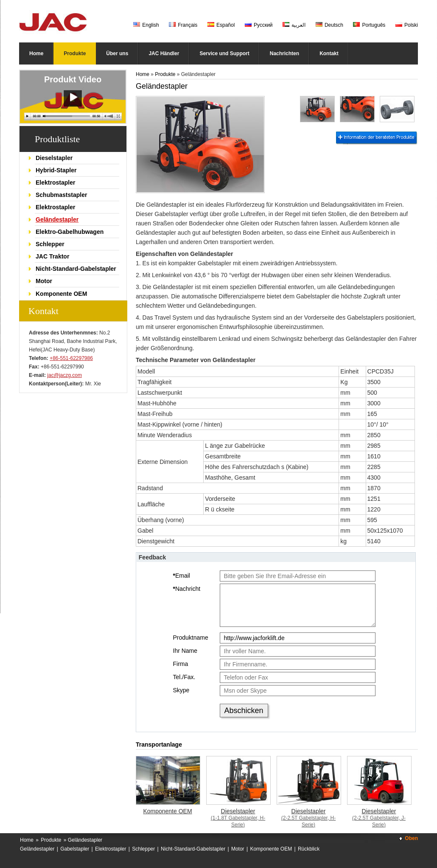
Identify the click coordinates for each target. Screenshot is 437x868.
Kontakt (329, 53)
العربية (294, 25)
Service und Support (224, 53)
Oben (411, 838)
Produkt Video (73, 79)
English (146, 25)
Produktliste (57, 139)
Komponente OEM (61, 294)
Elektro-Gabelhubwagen (70, 232)
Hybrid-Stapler (56, 170)
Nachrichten (284, 53)
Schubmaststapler (61, 195)
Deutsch (329, 25)
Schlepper (50, 244)
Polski (407, 25)
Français (183, 25)
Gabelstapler (75, 849)
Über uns (117, 53)
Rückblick (309, 849)
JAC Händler (164, 53)
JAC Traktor (52, 256)
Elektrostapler (55, 183)
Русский (259, 25)
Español (221, 25)
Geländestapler (57, 219)
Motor (44, 281)
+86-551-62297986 (71, 358)
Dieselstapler (54, 158)
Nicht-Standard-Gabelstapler (76, 269)
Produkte (75, 53)
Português (369, 25)
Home (36, 53)
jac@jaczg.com (64, 375)
